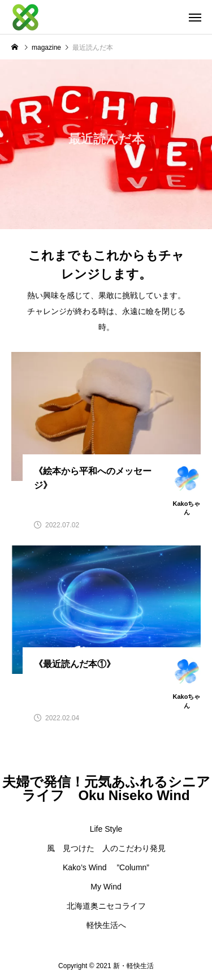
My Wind (106, 887)
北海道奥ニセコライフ (106, 906)
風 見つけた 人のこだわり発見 (106, 848)
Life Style (106, 829)
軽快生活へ (106, 925)
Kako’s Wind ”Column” (106, 867)
